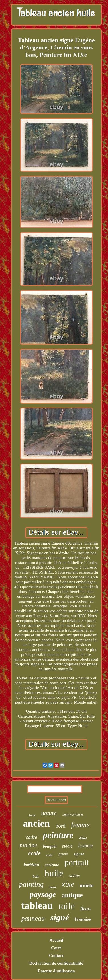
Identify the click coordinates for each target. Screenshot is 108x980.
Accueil (56, 940)
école (49, 855)
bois (36, 876)
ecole (34, 853)
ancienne (52, 865)
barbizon (31, 865)
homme (85, 846)
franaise (83, 919)
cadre (31, 837)
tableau (37, 906)
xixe (68, 884)
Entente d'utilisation (56, 971)
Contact (56, 956)
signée (79, 854)
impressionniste (73, 815)
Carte (56, 948)
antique (72, 895)
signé (60, 917)
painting (31, 884)
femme (81, 825)
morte (87, 885)
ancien (36, 823)
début (83, 838)
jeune (32, 815)
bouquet (50, 846)
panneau (33, 918)
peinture (58, 835)
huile (54, 873)
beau (53, 887)
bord (61, 826)
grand (63, 854)
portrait (77, 862)
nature (49, 813)
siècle (67, 846)
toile (67, 906)
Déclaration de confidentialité (56, 963)
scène (74, 876)
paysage (43, 894)
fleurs (86, 909)
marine (28, 845)
